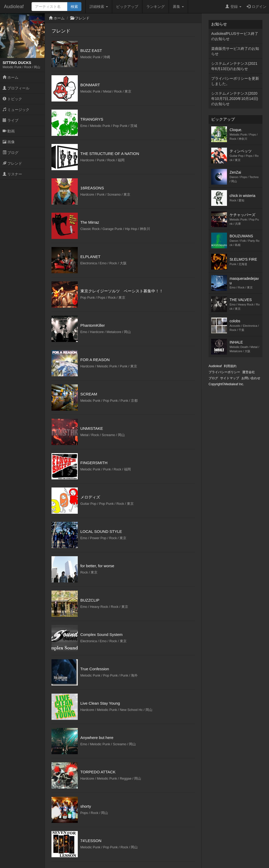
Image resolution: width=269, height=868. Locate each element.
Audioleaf (14, 7)
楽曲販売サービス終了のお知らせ (235, 51)
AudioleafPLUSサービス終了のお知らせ (235, 36)
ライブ (11, 120)
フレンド (12, 163)
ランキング (156, 7)
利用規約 (230, 366)
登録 (233, 7)
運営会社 (249, 372)
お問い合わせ (251, 378)
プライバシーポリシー (224, 372)
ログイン (257, 7)
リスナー (12, 174)
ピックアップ (127, 7)
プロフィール (16, 88)
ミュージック (16, 110)
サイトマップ (230, 378)
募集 (178, 7)
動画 (9, 131)
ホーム (11, 77)
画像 (9, 142)
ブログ (11, 153)
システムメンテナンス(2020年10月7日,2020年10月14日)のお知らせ (235, 99)
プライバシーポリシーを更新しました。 (235, 81)
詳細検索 (99, 7)
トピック (12, 99)
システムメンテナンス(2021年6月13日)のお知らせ (234, 66)
